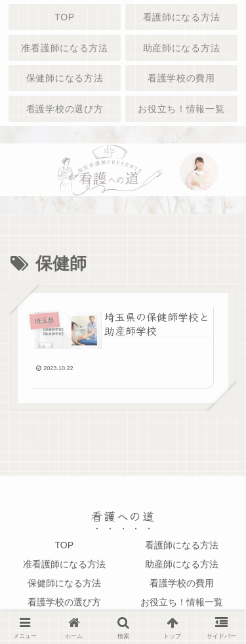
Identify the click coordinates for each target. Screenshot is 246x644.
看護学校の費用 (182, 583)
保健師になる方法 (64, 583)
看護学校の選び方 (64, 602)
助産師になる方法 (182, 564)
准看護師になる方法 (64, 564)
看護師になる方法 (182, 545)
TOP (64, 545)
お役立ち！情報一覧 (182, 602)
